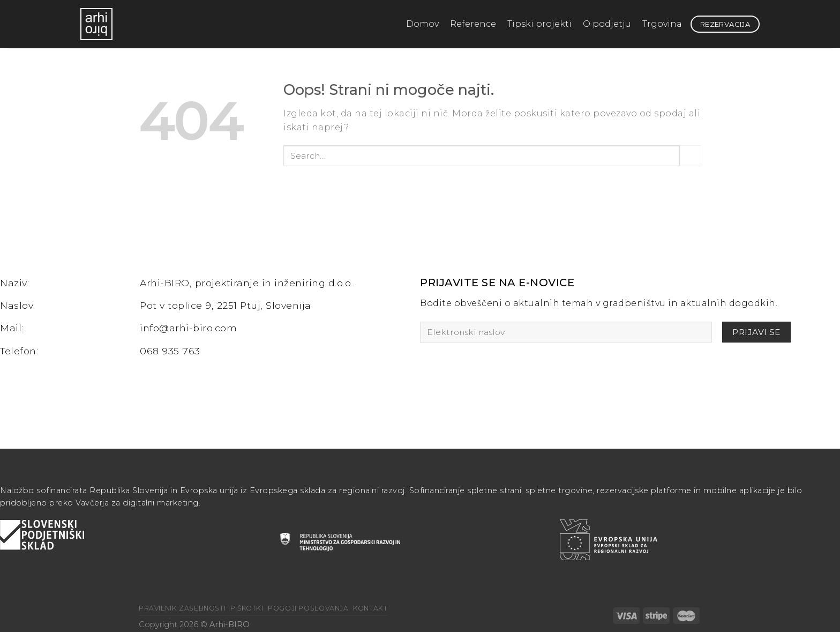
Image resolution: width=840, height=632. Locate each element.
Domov (422, 24)
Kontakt (370, 608)
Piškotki (247, 608)
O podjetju (607, 24)
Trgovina (662, 24)
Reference (473, 24)
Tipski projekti (539, 24)
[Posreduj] (691, 156)
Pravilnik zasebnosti (182, 608)
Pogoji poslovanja (308, 608)
